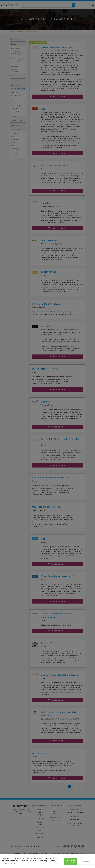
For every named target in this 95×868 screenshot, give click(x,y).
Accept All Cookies (71, 861)
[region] (47, 861)
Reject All (86, 861)
